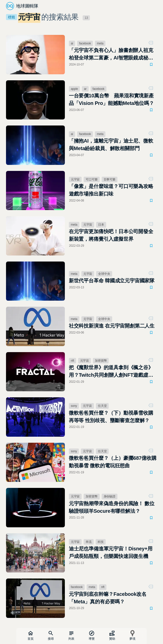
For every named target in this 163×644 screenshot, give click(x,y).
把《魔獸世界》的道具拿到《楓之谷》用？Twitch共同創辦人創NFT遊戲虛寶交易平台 (111, 372)
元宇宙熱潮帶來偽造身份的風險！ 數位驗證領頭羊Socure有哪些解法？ (112, 507)
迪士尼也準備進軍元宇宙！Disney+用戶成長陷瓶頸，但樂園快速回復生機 (111, 552)
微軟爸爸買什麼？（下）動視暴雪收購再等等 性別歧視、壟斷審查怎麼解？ (111, 417)
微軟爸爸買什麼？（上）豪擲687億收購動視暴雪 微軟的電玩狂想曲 (113, 462)
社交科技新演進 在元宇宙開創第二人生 (112, 326)
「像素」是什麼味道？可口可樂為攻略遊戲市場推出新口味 (111, 190)
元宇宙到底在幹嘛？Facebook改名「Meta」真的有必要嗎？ (108, 598)
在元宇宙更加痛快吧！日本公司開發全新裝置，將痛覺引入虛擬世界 (111, 235)
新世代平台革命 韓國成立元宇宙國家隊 (112, 281)
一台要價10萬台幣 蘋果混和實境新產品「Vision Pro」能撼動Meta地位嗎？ (111, 99)
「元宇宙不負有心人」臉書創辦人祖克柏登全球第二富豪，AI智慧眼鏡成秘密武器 (111, 54)
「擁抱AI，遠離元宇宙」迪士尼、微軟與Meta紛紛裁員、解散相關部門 (111, 145)
